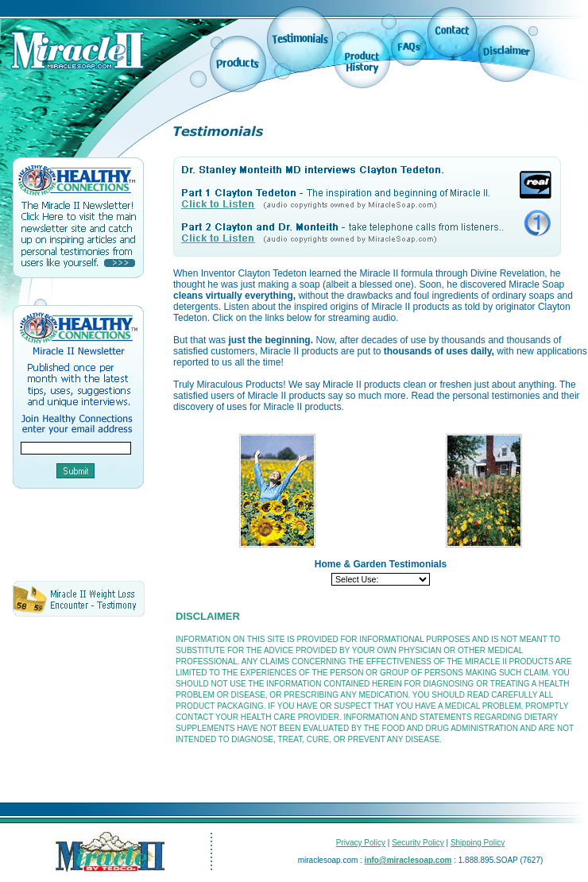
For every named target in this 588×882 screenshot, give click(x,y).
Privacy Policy (361, 843)
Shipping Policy (478, 843)
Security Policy (418, 843)
